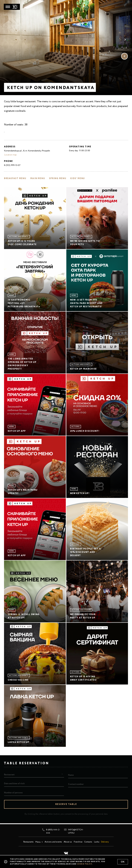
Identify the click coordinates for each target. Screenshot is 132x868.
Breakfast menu (15, 179)
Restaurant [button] (9, 775)
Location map (10, 155)
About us (68, 842)
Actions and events (53, 842)
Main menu (38, 179)
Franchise (78, 842)
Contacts (88, 842)
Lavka (97, 842)
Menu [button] (38, 842)
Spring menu (58, 179)
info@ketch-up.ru (74, 831)
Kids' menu (78, 179)
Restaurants (28, 842)
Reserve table (66, 804)
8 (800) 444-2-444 (51, 831)
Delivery (105, 842)
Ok (123, 862)
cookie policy (84, 864)
